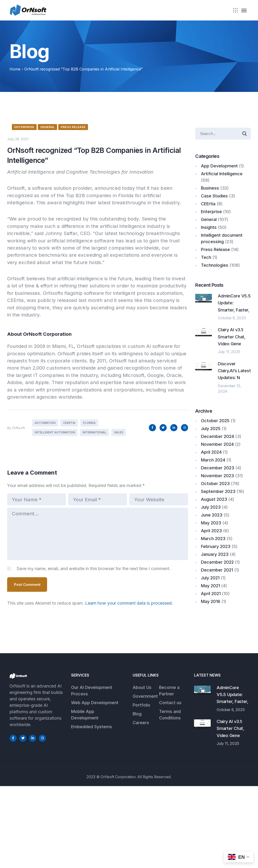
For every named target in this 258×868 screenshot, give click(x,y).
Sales (119, 525)
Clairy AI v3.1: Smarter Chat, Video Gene (232, 337)
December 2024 (217, 436)
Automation (45, 516)
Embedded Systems (92, 808)
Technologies (215, 265)
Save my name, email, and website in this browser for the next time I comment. (94, 662)
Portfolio (141, 787)
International (94, 525)
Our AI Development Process (92, 772)
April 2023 (211, 531)
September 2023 (218, 491)
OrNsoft (19, 521)
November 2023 (217, 476)
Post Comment (27, 678)
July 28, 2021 (18, 232)
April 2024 (211, 452)
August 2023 (214, 499)
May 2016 (211, 601)
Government (145, 778)
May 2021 (210, 586)
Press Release (73, 220)
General (47, 220)
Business (210, 188)
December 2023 (218, 468)
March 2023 (213, 539)
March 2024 (213, 460)
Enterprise (24, 220)
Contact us (170, 784)
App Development (219, 166)
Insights (209, 227)
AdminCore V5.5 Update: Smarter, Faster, (232, 776)
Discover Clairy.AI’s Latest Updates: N (234, 371)
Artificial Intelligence (222, 174)
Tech (206, 257)
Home (15, 69)
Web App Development (95, 784)
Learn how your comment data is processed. (129, 696)
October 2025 (215, 421)
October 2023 (215, 484)
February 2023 (216, 546)
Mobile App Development (85, 796)
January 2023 (215, 554)
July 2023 (211, 507)
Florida (89, 516)
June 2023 (212, 515)
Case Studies (214, 196)
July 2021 (210, 578)
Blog (137, 795)
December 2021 (217, 570)
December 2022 (217, 562)
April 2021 (211, 594)
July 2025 (211, 429)
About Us (142, 769)
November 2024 (217, 444)
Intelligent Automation (55, 525)
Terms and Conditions (170, 796)
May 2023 (211, 523)
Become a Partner (169, 772)
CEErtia (69, 516)
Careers (141, 804)
